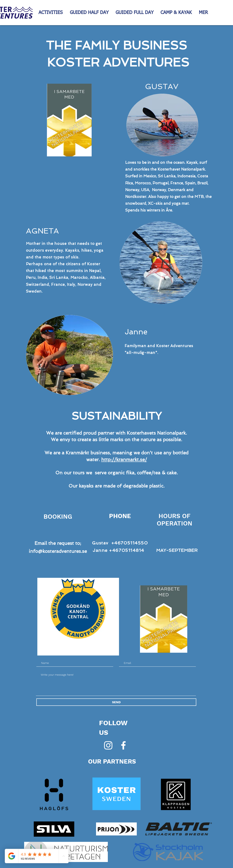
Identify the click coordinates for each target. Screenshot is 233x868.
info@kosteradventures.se (58, 551)
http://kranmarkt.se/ (124, 459)
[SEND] (116, 702)
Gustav (100, 543)
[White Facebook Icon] (123, 745)
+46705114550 (129, 543)
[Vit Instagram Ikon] (108, 745)
